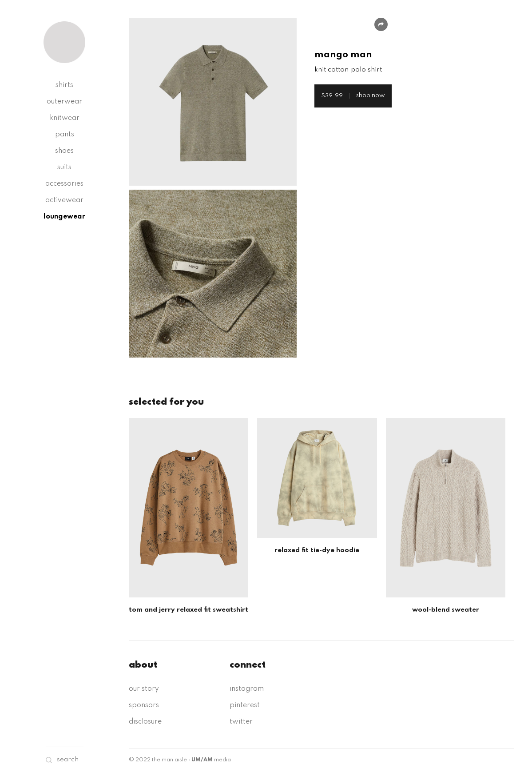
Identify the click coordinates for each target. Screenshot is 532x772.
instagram (247, 689)
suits (64, 167)
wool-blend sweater (446, 610)
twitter (241, 722)
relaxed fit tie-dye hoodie (317, 550)
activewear (64, 200)
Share (381, 24)
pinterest (245, 705)
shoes (64, 151)
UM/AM (202, 760)
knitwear (65, 118)
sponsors (144, 705)
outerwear (64, 102)
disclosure (145, 722)
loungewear (64, 217)
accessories (64, 184)
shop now (353, 96)
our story (144, 689)
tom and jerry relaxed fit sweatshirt (189, 610)
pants (65, 135)
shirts (64, 85)
